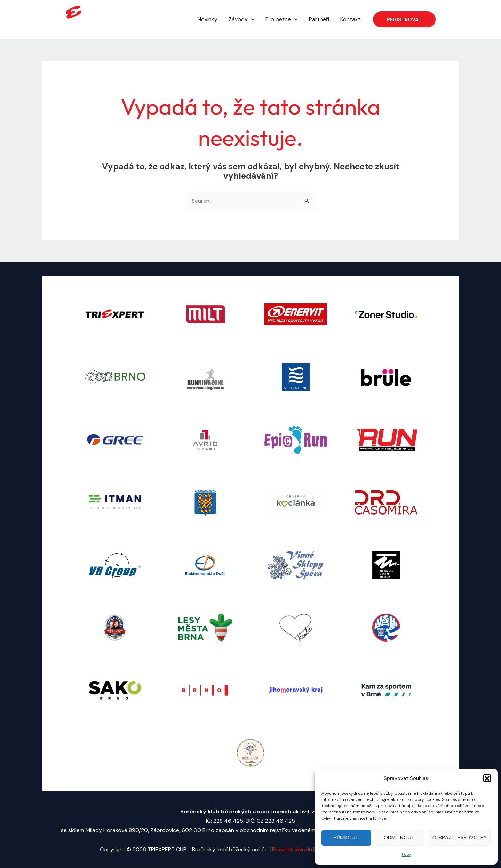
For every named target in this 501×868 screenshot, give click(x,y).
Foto (406, 854)
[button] (487, 778)
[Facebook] (446, 20)
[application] (251, 19)
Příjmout (346, 838)
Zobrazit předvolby (459, 838)
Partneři (319, 19)
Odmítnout (399, 838)
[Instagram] (456, 20)
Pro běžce (282, 19)
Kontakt (350, 19)
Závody (242, 19)
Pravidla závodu (293, 849)
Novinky (208, 19)
